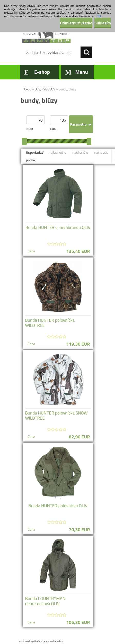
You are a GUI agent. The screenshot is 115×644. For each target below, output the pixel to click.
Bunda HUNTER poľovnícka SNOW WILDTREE (56, 416)
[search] (86, 52)
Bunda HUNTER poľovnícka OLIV (58, 506)
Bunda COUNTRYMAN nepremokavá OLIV (45, 601)
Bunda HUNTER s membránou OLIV (58, 227)
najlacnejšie (57, 152)
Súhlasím (103, 23)
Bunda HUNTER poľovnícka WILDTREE (50, 323)
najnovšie (101, 152)
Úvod (28, 89)
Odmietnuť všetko (76, 23)
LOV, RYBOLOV (45, 89)
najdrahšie (80, 152)
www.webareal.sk (53, 641)
